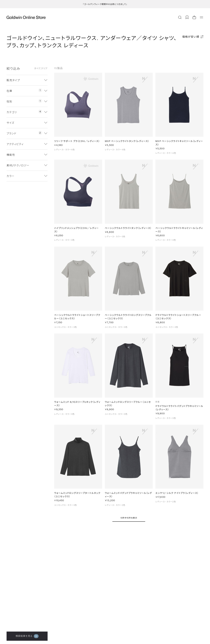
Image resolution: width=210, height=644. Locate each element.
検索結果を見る (27, 636)
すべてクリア (41, 68)
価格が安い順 (191, 37)
